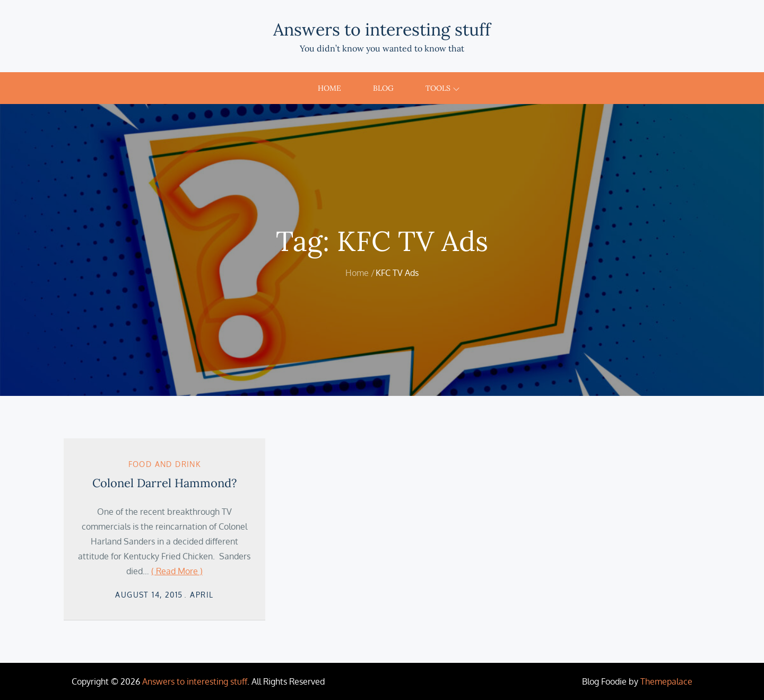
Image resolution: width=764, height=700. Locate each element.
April (202, 595)
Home (329, 88)
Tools (442, 88)
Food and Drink (165, 464)
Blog (383, 88)
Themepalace (666, 681)
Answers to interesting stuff (382, 29)
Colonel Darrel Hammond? (164, 483)
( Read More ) (177, 571)
